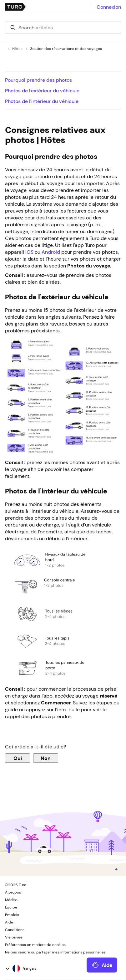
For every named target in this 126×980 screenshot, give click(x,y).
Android (51, 252)
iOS (29, 252)
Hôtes (17, 49)
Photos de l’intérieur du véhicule (42, 101)
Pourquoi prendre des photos (38, 80)
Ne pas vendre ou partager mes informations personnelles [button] (55, 952)
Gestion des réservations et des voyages (66, 49)
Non (46, 758)
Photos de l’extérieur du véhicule (42, 91)
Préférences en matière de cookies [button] (35, 945)
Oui (18, 758)
